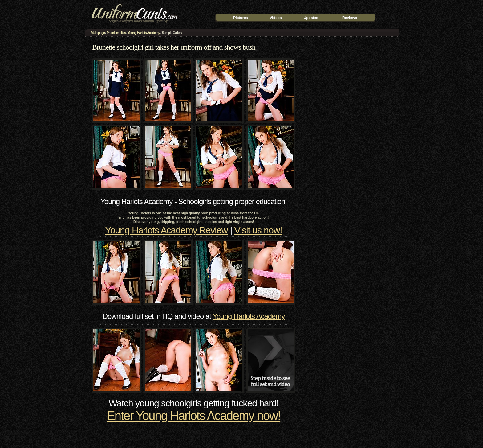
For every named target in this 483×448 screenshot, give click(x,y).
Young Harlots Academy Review (167, 230)
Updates (311, 18)
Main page (98, 33)
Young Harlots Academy (144, 33)
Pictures (240, 18)
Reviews (350, 18)
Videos (276, 18)
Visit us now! (258, 230)
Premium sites (116, 33)
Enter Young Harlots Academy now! (194, 416)
